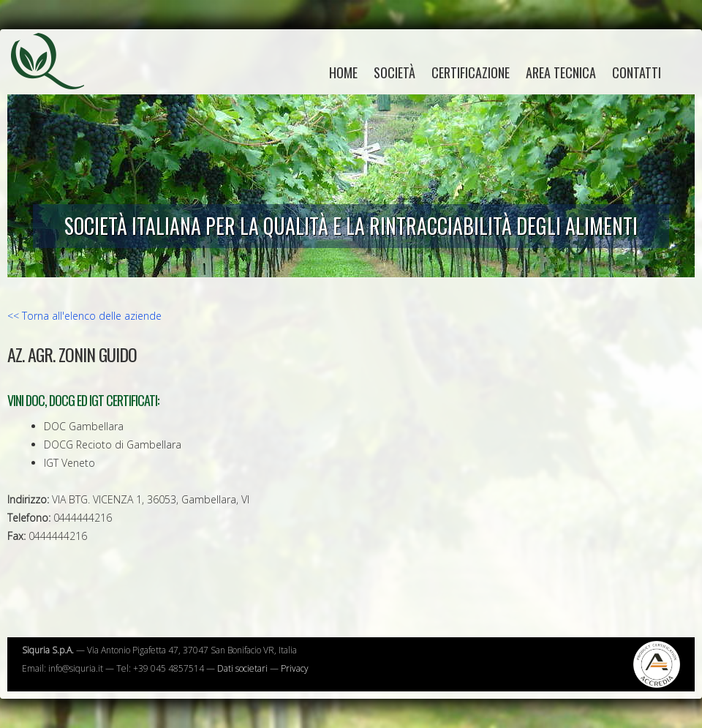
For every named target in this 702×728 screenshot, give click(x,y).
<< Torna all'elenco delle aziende (84, 316)
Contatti (637, 72)
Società (395, 72)
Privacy (295, 668)
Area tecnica (561, 72)
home (343, 72)
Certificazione (471, 72)
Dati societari (242, 668)
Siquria (55, 77)
